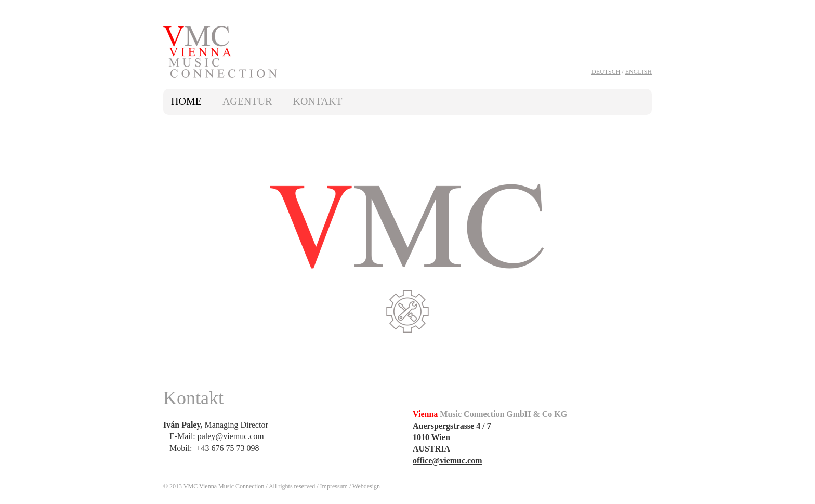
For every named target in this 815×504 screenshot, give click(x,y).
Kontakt (317, 101)
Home (186, 101)
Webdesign (366, 486)
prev (175, 253)
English (639, 72)
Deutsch (606, 72)
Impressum (334, 486)
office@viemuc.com (448, 461)
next (640, 253)
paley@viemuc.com (231, 436)
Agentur (247, 101)
